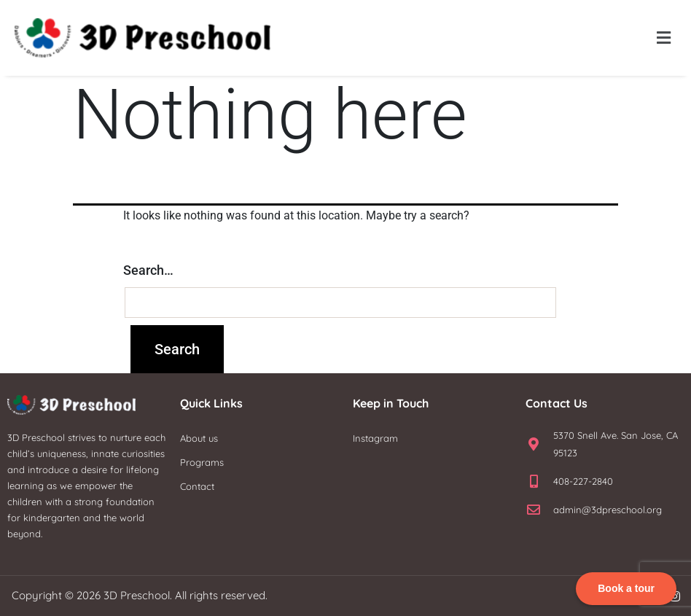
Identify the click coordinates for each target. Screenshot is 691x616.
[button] (664, 38)
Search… (148, 270)
